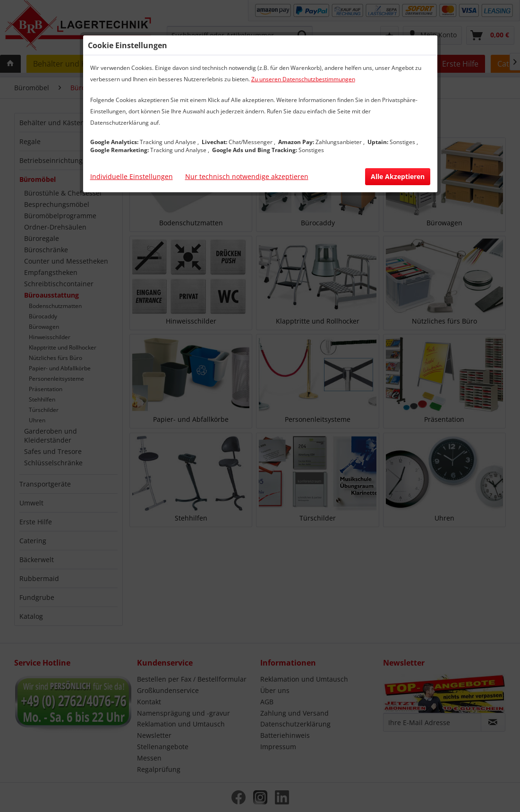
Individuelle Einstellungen (132, 176)
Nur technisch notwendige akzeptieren (247, 176)
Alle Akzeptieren (398, 176)
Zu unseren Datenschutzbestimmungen (303, 79)
